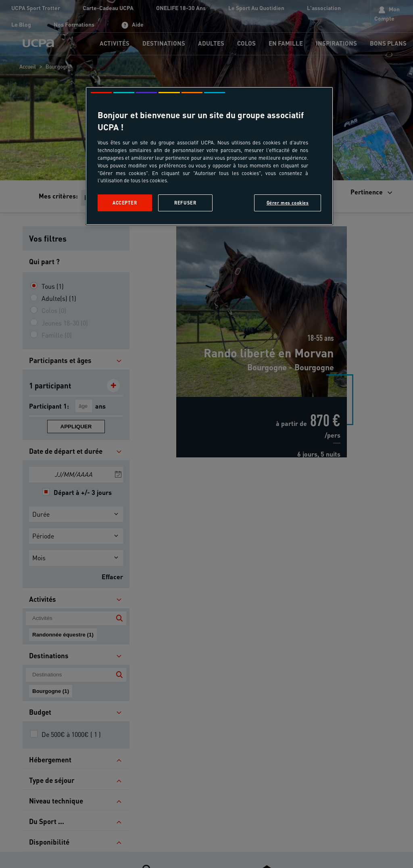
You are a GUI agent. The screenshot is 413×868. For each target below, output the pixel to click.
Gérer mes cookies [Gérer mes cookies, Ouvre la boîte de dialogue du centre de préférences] (288, 203)
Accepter (125, 203)
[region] (209, 156)
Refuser (185, 203)
